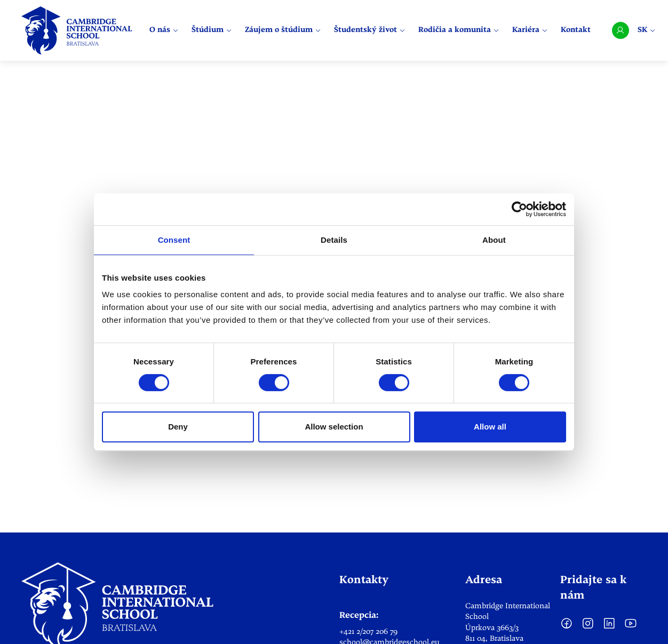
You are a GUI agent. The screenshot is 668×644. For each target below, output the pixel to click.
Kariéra (530, 30)
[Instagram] (588, 628)
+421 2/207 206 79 (368, 631)
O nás (164, 30)
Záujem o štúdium (283, 30)
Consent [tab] (174, 240)
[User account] (621, 30)
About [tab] (494, 240)
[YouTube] (631, 628)
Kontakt (576, 30)
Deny (178, 427)
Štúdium (212, 30)
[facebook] (567, 628)
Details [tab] (334, 240)
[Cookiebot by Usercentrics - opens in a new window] (519, 209)
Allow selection (334, 427)
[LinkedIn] (609, 628)
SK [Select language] (647, 30)
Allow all (490, 427)
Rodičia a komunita (459, 30)
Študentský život (370, 30)
